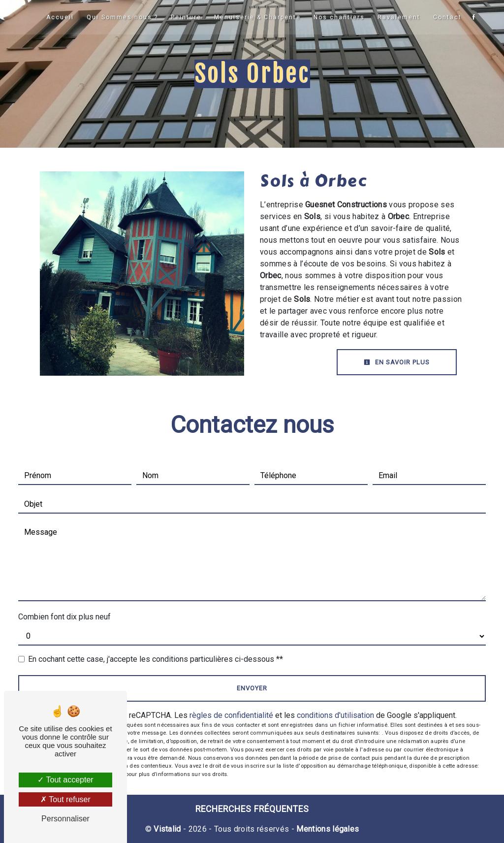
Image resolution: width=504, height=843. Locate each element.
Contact (447, 17)
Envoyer (252, 688)
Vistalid (167, 829)
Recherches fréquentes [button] (252, 809)
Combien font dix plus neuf (64, 617)
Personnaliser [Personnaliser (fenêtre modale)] (65, 819)
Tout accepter (65, 780)
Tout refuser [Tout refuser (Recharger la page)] (65, 799)
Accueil (60, 17)
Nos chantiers (339, 17)
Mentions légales (327, 829)
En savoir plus (397, 362)
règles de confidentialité (231, 715)
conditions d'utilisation (335, 715)
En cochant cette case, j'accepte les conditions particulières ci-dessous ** (156, 659)
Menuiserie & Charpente (257, 17)
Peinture (186, 17)
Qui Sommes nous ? (122, 17)
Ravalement (398, 17)
